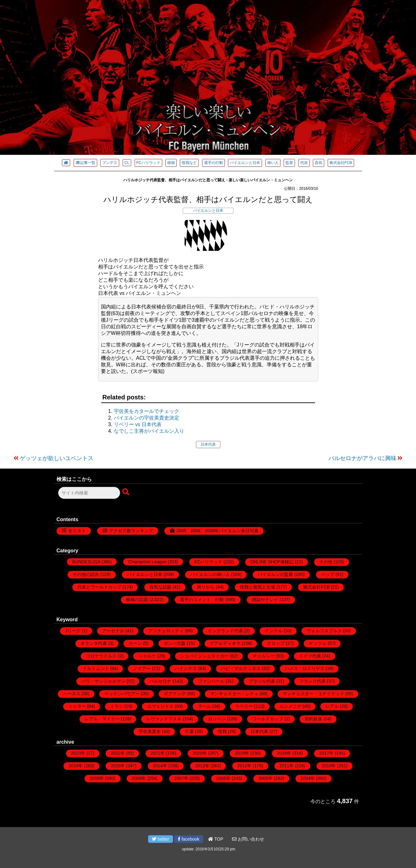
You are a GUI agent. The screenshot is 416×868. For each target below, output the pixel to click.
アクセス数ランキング (131, 531)
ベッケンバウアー (122, 694)
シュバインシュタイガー (204, 656)
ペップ (328, 574)
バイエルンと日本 (245, 163)
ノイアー (142, 668)
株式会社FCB (341, 163)
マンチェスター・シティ (234, 694)
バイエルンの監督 (275, 574)
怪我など (189, 163)
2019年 (242, 753)
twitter (161, 839)
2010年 (329, 766)
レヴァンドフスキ (164, 719)
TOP (216, 839)
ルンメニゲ (291, 706)
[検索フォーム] (89, 493)
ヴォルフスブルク (324, 631)
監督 (289, 163)
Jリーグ (73, 631)
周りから (206, 587)
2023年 (78, 753)
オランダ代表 (94, 643)
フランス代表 (313, 681)
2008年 (139, 778)
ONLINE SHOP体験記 (272, 562)
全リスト (77, 531)
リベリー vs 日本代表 (138, 424)
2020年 (200, 753)
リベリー (244, 706)
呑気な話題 (160, 587)
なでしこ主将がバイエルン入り (149, 431)
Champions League (147, 562)
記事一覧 (85, 163)
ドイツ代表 (310, 656)
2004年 (308, 778)
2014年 (160, 766)
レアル (332, 706)
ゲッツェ (318, 643)
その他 (326, 562)
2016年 (76, 766)
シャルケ (147, 656)
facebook (189, 839)
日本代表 (208, 444)
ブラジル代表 (262, 681)
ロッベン (217, 719)
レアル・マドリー (102, 719)
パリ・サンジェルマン (103, 681)
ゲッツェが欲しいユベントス (57, 458)
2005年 (266, 778)
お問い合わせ (248, 839)
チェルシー (264, 656)
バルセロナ (160, 681)
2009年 (97, 778)
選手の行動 (214, 163)
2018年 (284, 753)
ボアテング (175, 694)
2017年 (326, 753)
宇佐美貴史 (150, 731)
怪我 (222, 731)
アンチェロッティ (166, 631)
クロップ (276, 643)
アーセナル (113, 631)
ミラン (117, 706)
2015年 (118, 766)
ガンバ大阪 (175, 643)
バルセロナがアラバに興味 (363, 458)
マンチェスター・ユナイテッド (313, 694)
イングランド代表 (225, 631)
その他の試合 (86, 574)
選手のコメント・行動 (202, 600)
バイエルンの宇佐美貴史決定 (147, 418)
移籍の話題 (137, 600)
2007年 (181, 778)
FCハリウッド (148, 163)
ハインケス (186, 668)
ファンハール (211, 681)
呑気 (319, 163)
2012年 (244, 766)
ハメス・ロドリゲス (305, 668)
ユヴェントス (160, 706)
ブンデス (110, 163)
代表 (304, 163)
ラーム (204, 706)
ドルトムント (96, 668)
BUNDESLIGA (86, 562)
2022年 (118, 753)
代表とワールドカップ (99, 587)
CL (127, 163)
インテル (274, 631)
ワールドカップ (268, 719)
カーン (135, 643)
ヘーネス (72, 694)
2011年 (287, 766)
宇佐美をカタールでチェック (147, 411)
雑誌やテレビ (265, 600)
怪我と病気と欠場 (258, 587)
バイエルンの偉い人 (210, 574)
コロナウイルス (101, 656)
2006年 (223, 778)
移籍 (171, 163)
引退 (189, 731)
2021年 (158, 753)
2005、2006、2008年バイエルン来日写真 (217, 531)
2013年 (202, 766)
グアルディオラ (225, 643)
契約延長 (313, 719)
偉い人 (273, 163)
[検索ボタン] (126, 492)
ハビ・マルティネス (241, 668)
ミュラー (77, 706)
